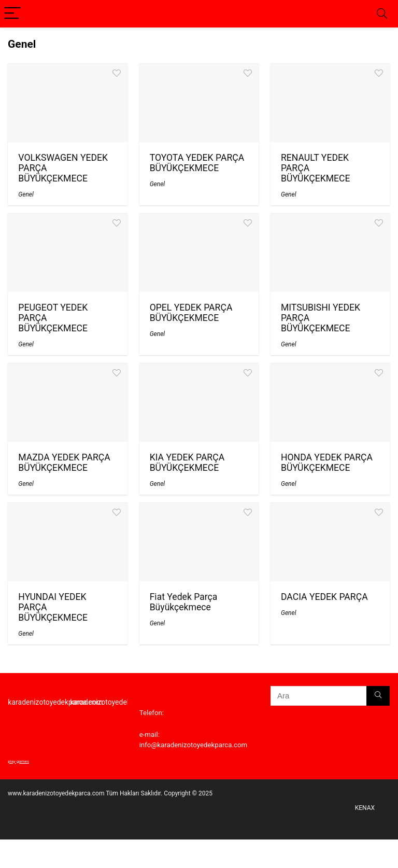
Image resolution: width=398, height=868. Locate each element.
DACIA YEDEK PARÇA (324, 597)
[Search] (382, 14)
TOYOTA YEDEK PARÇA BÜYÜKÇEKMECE (197, 163)
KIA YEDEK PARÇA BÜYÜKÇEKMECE (187, 463)
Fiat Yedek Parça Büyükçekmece (184, 602)
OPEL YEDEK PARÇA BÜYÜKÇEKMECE (191, 313)
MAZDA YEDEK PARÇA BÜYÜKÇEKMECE (64, 463)
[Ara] (378, 696)
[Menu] (12, 14)
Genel (26, 194)
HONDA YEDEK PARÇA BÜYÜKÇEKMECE (327, 463)
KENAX (365, 808)
